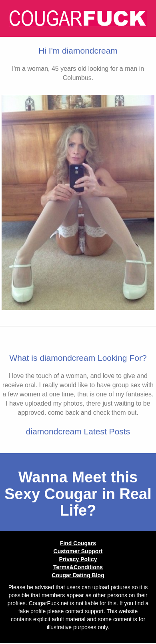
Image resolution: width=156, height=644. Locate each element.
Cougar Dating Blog (78, 575)
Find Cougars (78, 543)
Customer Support (78, 551)
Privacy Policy (78, 559)
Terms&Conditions (78, 567)
